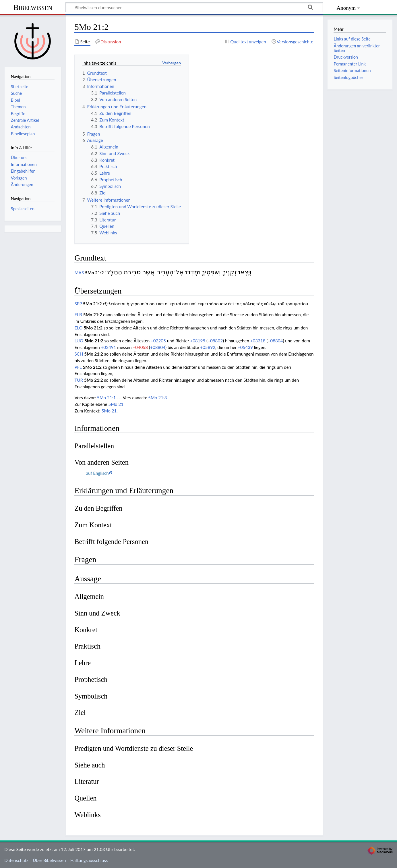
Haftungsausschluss (89, 860)
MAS (79, 273)
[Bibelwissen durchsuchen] (194, 7)
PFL (78, 367)
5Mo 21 (116, 404)
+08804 (275, 341)
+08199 (198, 341)
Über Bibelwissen (49, 860)
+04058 (140, 347)
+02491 (109, 347)
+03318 (258, 341)
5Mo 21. (110, 411)
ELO (78, 328)
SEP (78, 304)
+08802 (215, 341)
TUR (79, 380)
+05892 (208, 347)
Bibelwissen (33, 7)
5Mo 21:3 (157, 398)
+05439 (245, 347)
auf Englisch (97, 473)
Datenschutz (16, 860)
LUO (79, 341)
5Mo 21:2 (94, 273)
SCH (79, 354)
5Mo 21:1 (106, 398)
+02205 (158, 341)
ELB (78, 315)
